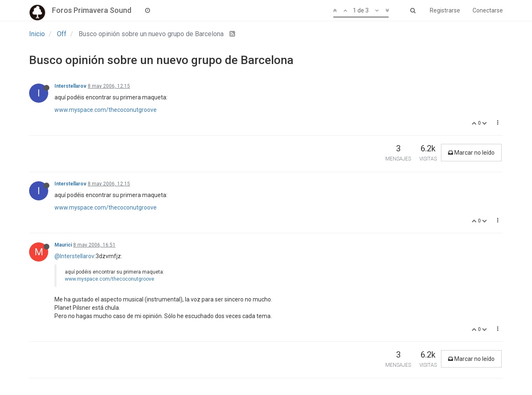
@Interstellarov (74, 256)
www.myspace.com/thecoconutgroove (106, 110)
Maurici (63, 245)
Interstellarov (70, 86)
